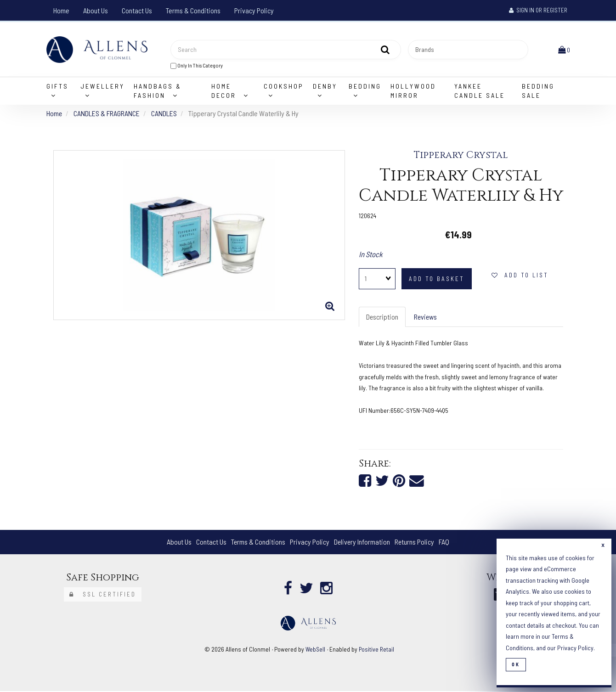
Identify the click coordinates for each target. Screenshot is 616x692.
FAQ (445, 543)
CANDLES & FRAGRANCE (107, 114)
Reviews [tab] (426, 317)
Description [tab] (382, 317)
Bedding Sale (538, 91)
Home (61, 10)
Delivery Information (362, 543)
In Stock (371, 254)
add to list (520, 276)
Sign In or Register (538, 10)
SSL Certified (103, 595)
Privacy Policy (254, 10)
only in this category (197, 65)
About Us (96, 10)
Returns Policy (415, 543)
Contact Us (137, 10)
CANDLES (164, 114)
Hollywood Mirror (413, 91)
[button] (564, 49)
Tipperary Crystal (461, 156)
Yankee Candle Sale (480, 91)
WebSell (315, 650)
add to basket (437, 279)
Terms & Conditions (193, 10)
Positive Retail (377, 650)
